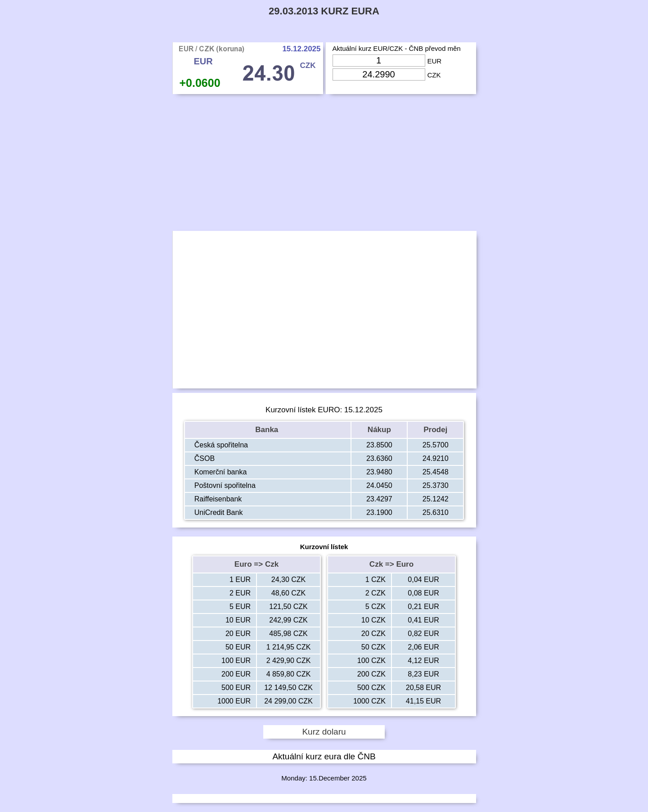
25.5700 (436, 445)
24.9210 (436, 458)
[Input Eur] (379, 61)
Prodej (435, 430)
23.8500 (379, 445)
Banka (268, 430)
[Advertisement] (324, 165)
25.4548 (436, 472)
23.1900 (379, 512)
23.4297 (379, 499)
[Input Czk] (379, 74)
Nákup (379, 430)
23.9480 (379, 472)
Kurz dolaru (324, 732)
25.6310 (436, 512)
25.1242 (436, 499)
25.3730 (436, 485)
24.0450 (379, 485)
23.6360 (379, 458)
